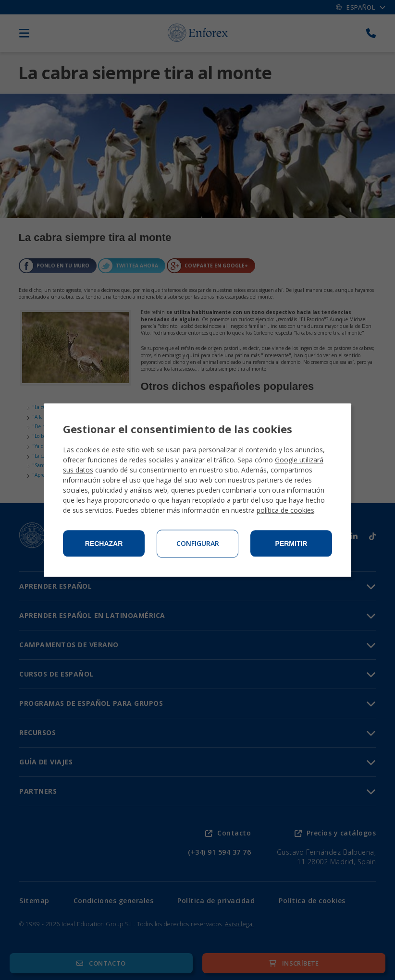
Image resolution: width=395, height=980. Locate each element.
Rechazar (104, 544)
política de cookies (285, 510)
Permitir (291, 544)
